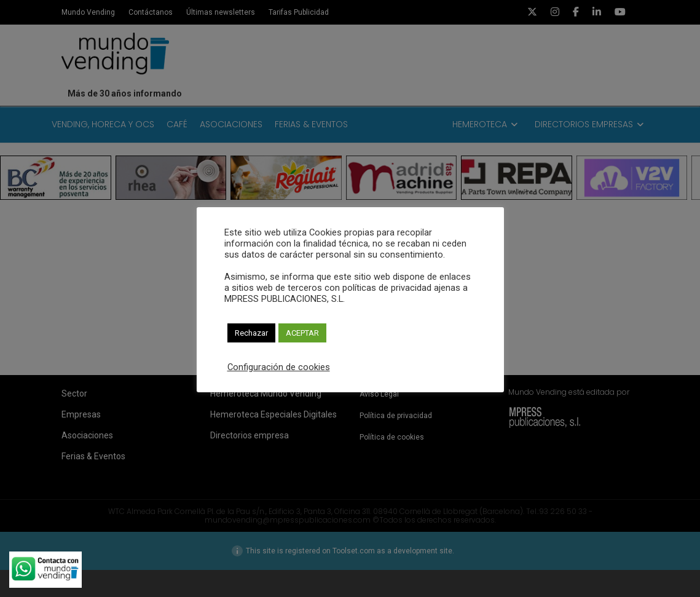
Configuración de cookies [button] (279, 367)
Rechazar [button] (251, 333)
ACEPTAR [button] (302, 333)
